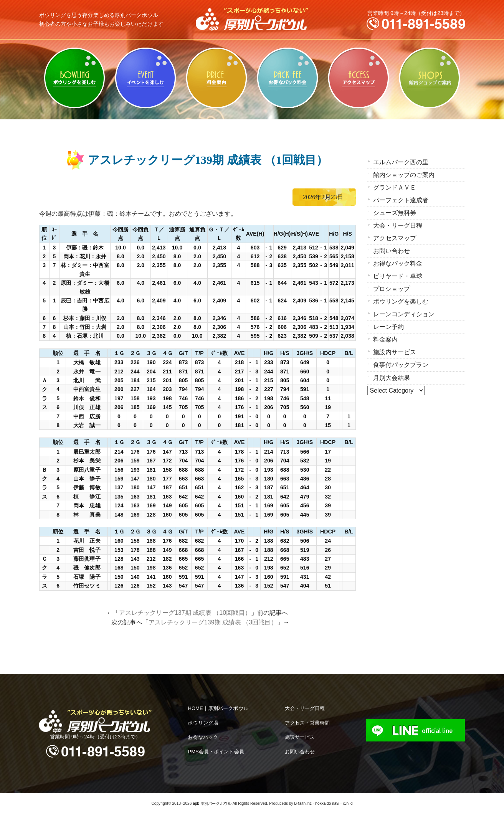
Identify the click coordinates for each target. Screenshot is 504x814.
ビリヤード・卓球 (146, 78)
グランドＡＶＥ (395, 187)
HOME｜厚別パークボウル (218, 708)
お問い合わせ (392, 251)
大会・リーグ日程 (398, 225)
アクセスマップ (359, 78)
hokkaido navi (327, 803)
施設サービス (300, 737)
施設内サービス (395, 352)
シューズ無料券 (395, 213)
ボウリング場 (203, 723)
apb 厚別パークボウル (212, 803)
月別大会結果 (392, 378)
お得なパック (203, 737)
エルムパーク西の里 (401, 162)
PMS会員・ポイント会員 (216, 752)
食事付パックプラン (401, 365)
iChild (348, 803)
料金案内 (217, 78)
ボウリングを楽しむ (75, 78)
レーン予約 (389, 327)
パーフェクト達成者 (401, 200)
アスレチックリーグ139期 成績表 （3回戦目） (213, 622)
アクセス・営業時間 (307, 723)
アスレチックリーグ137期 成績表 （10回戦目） (185, 613)
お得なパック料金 (288, 78)
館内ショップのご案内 (430, 78)
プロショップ (392, 289)
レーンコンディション (404, 314)
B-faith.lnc (303, 803)
